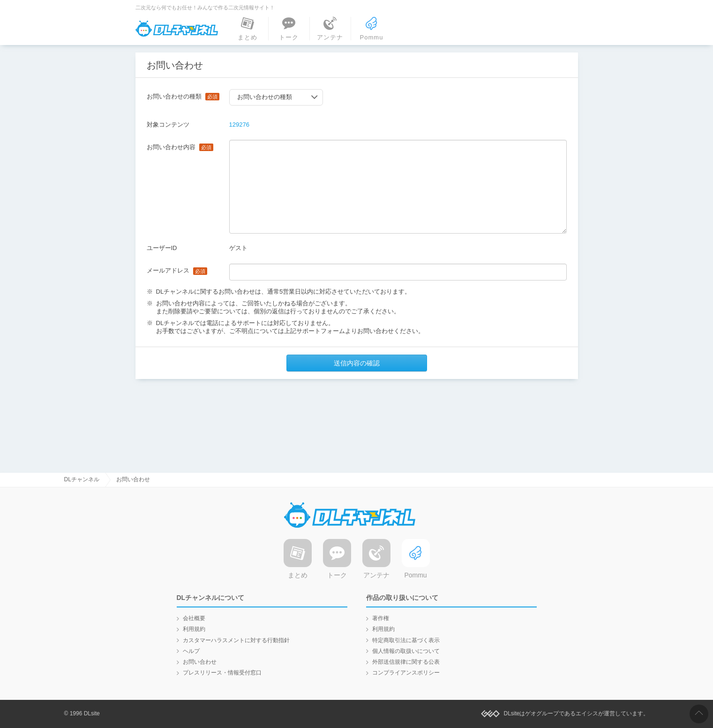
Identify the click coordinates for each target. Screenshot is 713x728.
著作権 (381, 618)
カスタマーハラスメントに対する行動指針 (236, 640)
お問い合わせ (200, 662)
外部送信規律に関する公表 (406, 662)
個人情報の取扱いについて (406, 651)
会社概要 (194, 618)
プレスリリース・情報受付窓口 (222, 673)
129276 (239, 125)
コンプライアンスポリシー (406, 673)
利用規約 (194, 629)
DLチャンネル (177, 29)
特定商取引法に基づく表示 (406, 640)
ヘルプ (191, 651)
